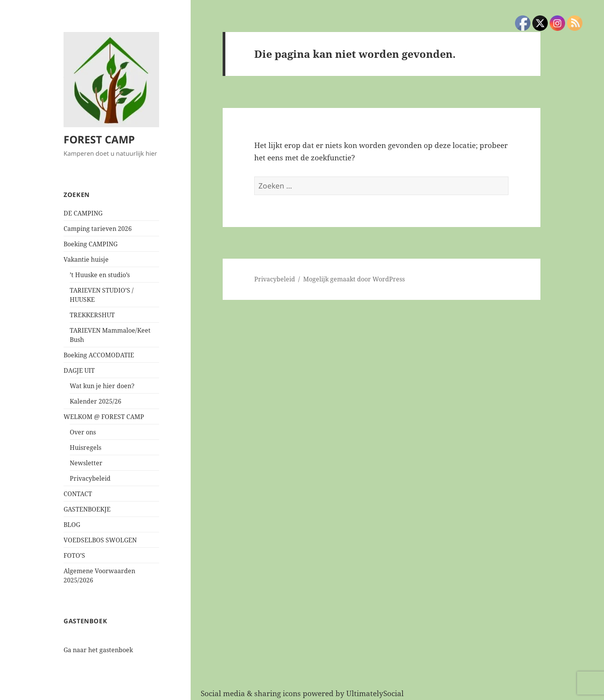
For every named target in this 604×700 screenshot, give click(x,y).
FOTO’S (74, 555)
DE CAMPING (83, 213)
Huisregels (86, 448)
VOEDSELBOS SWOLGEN (100, 540)
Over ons (83, 432)
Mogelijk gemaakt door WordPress (354, 279)
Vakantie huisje (86, 259)
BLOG (72, 525)
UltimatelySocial (375, 693)
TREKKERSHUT (92, 315)
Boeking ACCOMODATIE (99, 355)
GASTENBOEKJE (87, 509)
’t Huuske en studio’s (100, 275)
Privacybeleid (90, 478)
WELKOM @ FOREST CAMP (104, 417)
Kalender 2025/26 (96, 401)
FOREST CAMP (99, 139)
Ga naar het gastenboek (98, 650)
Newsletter (86, 463)
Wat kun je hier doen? (102, 386)
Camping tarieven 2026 (98, 229)
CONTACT (78, 494)
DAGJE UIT (79, 370)
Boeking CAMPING (91, 244)
